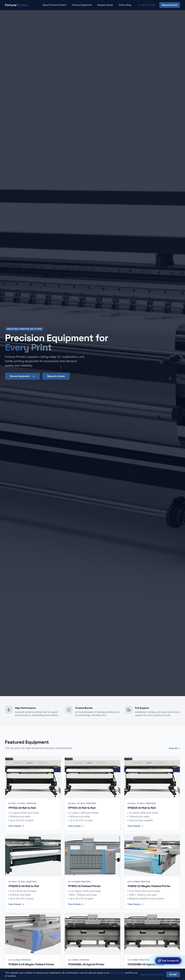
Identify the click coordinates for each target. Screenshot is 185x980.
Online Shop (125, 5)
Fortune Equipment (82, 5)
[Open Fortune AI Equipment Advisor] (168, 961)
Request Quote (105, 5)
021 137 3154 (147, 5)
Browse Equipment (22, 376)
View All (174, 748)
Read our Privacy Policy (152, 974)
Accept (173, 974)
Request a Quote (56, 376)
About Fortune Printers (55, 5)
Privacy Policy (118, 973)
